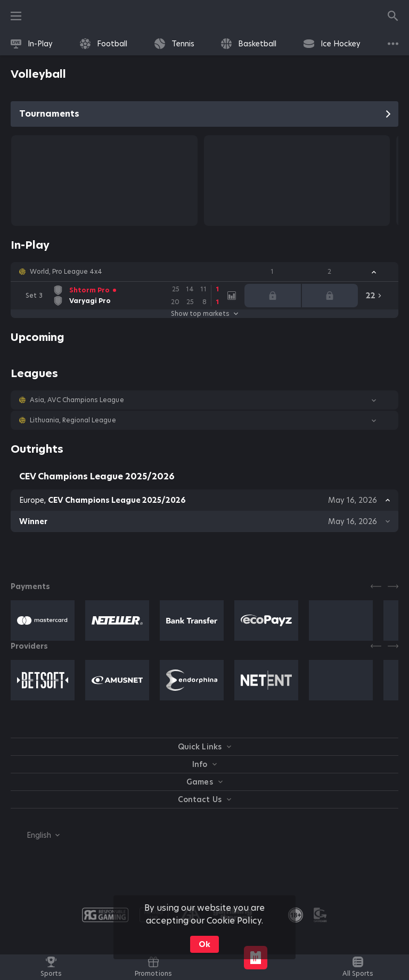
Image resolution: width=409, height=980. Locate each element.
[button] (204, 272)
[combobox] (35, 835)
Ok (204, 944)
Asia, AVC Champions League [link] (77, 400)
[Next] (393, 586)
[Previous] (376, 586)
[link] (32, 44)
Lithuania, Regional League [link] (73, 420)
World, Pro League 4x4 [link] (66, 272)
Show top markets (204, 314)
